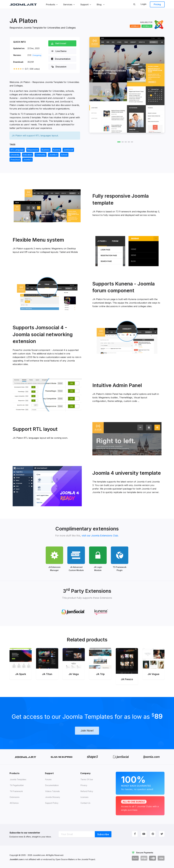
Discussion (59, 67)
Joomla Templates (18, 779)
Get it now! (59, 43)
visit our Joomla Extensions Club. (100, 536)
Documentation (61, 59)
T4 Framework (16, 791)
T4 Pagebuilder (17, 785)
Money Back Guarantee (140, 783)
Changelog (37, 55)
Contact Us (85, 803)
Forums (48, 779)
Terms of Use (87, 779)
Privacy (84, 785)
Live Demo (59, 51)
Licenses (84, 797)
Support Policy (52, 803)
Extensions (15, 797)
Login (144, 4)
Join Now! (87, 731)
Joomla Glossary (53, 797)
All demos (14, 803)
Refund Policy (87, 791)
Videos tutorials (52, 791)
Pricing (157, 4)
